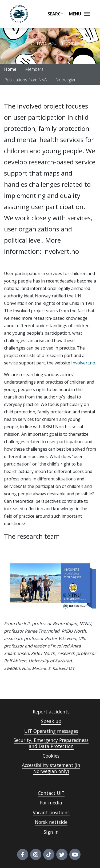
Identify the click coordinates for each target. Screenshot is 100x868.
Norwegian (66, 80)
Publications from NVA (26, 80)
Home (10, 69)
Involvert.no (83, 363)
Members (34, 69)
